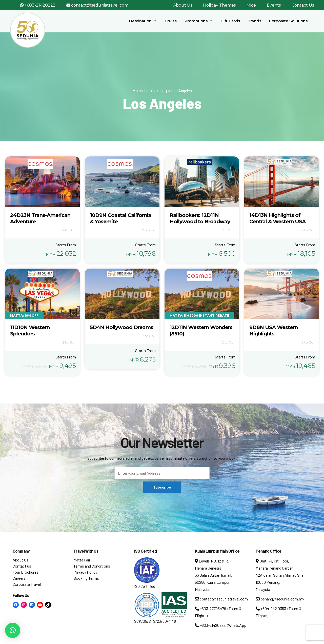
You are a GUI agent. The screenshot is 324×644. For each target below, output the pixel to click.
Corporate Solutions (288, 21)
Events (274, 5)
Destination (143, 21)
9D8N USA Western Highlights (274, 330)
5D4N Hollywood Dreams (121, 327)
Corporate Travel (27, 584)
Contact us (22, 566)
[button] (13, 630)
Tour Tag (158, 91)
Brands (254, 21)
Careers (19, 578)
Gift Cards (230, 21)
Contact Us (303, 5)
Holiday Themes (219, 5)
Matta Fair (82, 560)
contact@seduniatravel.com (100, 5)
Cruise (171, 21)
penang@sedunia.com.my (280, 599)
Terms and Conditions (92, 566)
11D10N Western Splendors (30, 330)
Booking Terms (86, 578)
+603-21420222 (40, 5)
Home (139, 91)
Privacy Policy (85, 572)
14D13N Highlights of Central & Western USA (277, 218)
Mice (251, 5)
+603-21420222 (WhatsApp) (221, 625)
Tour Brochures (26, 572)
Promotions (199, 21)
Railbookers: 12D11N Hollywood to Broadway (200, 218)
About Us (183, 5)
